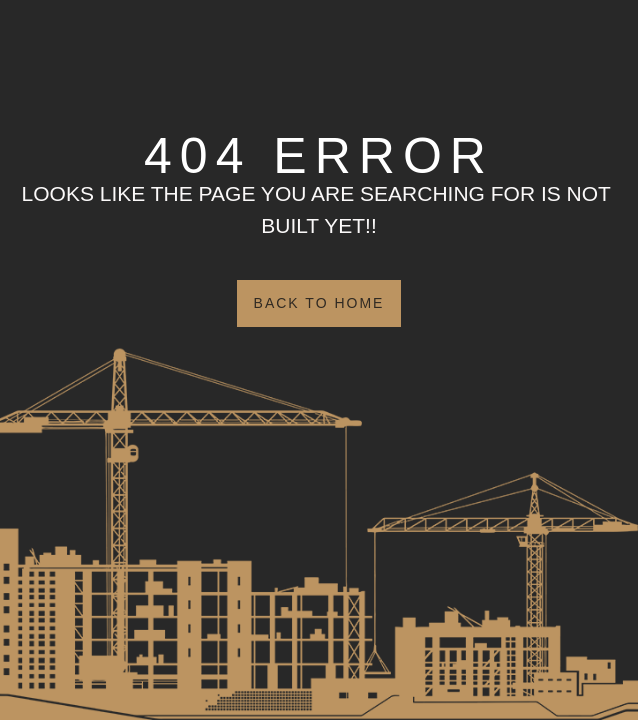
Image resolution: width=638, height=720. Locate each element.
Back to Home (319, 303)
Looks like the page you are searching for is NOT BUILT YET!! (319, 209)
